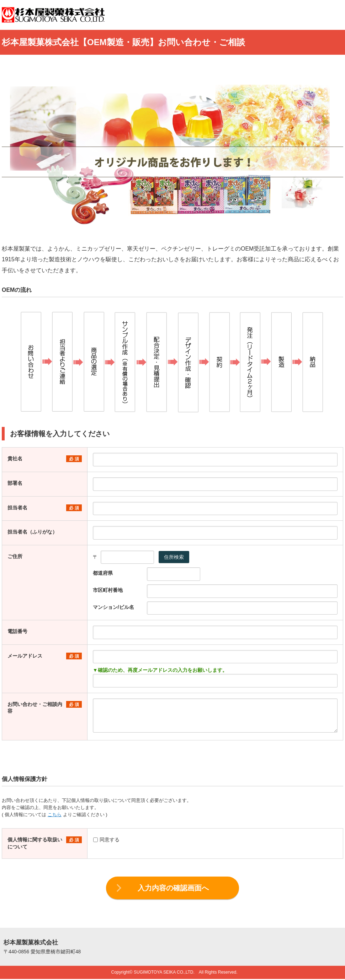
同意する (106, 840)
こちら (55, 815)
